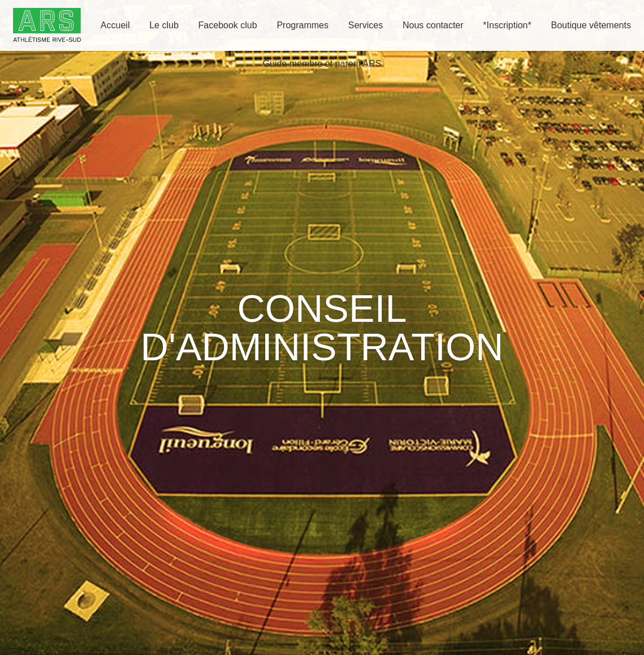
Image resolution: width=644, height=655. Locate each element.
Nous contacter (433, 25)
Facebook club (228, 25)
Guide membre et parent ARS (322, 64)
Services (366, 25)
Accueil (115, 25)
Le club (164, 25)
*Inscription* (507, 25)
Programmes (302, 25)
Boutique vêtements (591, 25)
